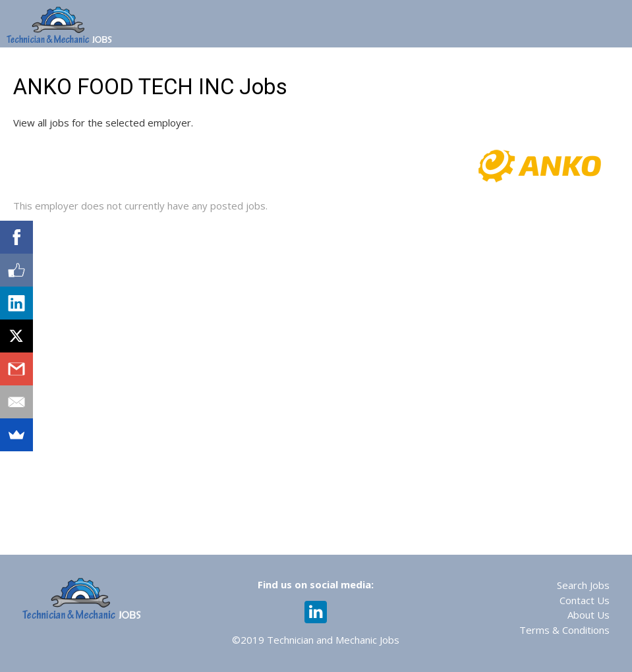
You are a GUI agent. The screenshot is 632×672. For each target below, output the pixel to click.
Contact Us (585, 600)
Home (89, 65)
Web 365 (299, 65)
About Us (589, 615)
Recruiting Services (529, 65)
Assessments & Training (401, 65)
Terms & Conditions (564, 630)
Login (611, 65)
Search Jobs (583, 585)
